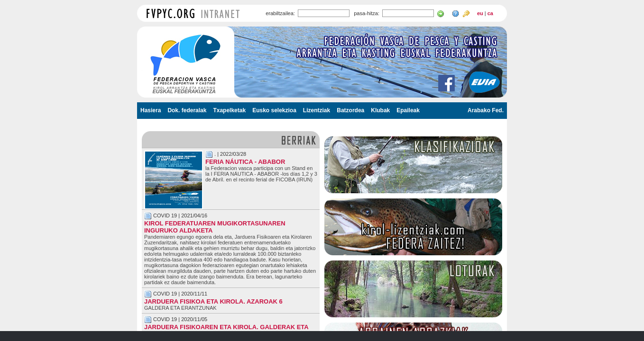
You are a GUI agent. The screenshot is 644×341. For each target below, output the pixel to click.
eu (480, 13)
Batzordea (350, 110)
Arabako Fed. (486, 110)
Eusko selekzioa (274, 110)
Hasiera (151, 110)
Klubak (380, 110)
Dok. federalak (187, 110)
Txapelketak (229, 110)
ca (490, 13)
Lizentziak (317, 110)
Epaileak (408, 110)
